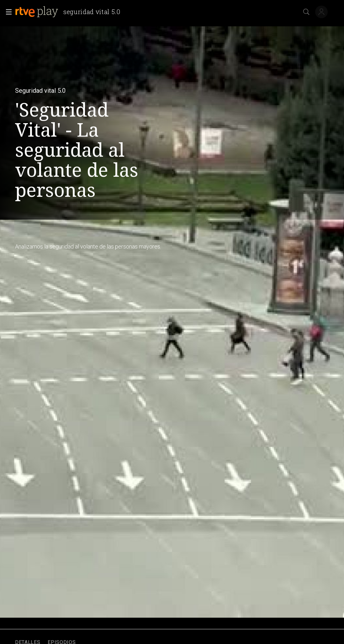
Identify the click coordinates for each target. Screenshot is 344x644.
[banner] (70, 12)
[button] (7, 12)
